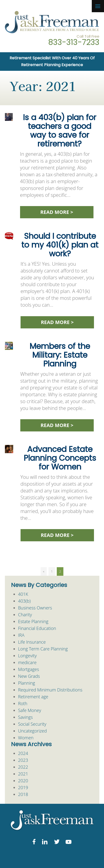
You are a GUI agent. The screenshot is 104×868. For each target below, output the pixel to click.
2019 (23, 787)
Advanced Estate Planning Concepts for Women (60, 458)
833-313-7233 (74, 42)
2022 (23, 767)
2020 (23, 781)
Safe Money (30, 710)
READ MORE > (57, 212)
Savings (25, 717)
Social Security (32, 724)
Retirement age (33, 697)
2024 (23, 753)
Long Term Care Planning (43, 649)
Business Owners (35, 608)
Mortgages (29, 669)
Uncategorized (32, 731)
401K (23, 594)
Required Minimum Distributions (50, 690)
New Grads (29, 676)
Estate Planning (33, 621)
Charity (25, 615)
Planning (27, 683)
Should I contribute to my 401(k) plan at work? (60, 245)
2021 (23, 774)
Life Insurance (32, 642)
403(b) (24, 601)
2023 (23, 760)
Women (26, 738)
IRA (21, 635)
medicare (27, 662)
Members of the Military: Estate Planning (60, 355)
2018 (23, 794)
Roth (23, 703)
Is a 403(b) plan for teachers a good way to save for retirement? (60, 131)
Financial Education (37, 628)
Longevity (27, 656)
